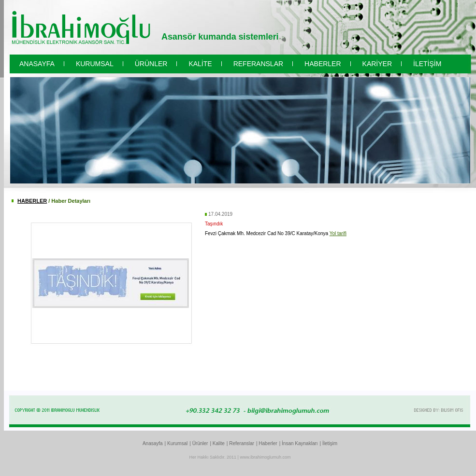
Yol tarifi (338, 233)
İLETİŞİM (427, 64)
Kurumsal (177, 443)
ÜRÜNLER (151, 64)
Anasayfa (153, 443)
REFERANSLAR (258, 64)
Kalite (219, 443)
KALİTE (200, 64)
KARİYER (377, 64)
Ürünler (200, 443)
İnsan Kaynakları (300, 443)
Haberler (268, 443)
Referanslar (242, 443)
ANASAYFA (37, 64)
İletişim (330, 443)
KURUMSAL (95, 64)
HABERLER (323, 64)
